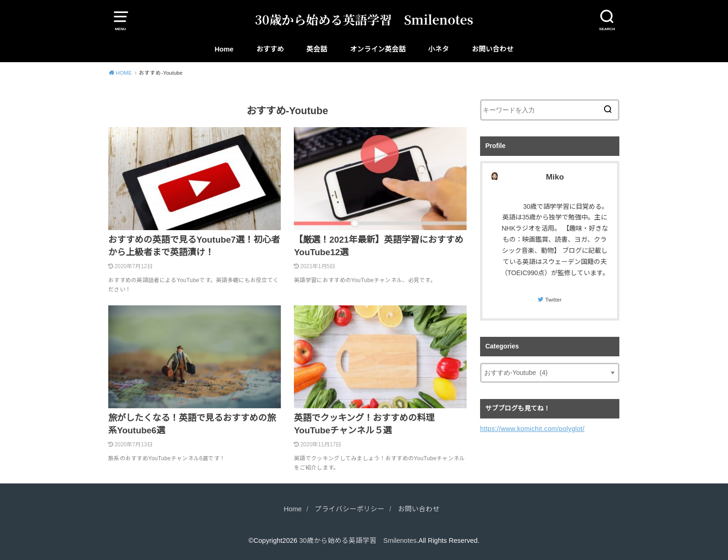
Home (224, 49)
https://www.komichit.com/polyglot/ (532, 429)
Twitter (553, 300)
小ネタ (439, 49)
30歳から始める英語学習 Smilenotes (364, 19)
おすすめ (270, 49)
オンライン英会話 (378, 49)
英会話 (317, 49)
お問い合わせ (493, 49)
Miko (555, 177)
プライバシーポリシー (350, 509)
